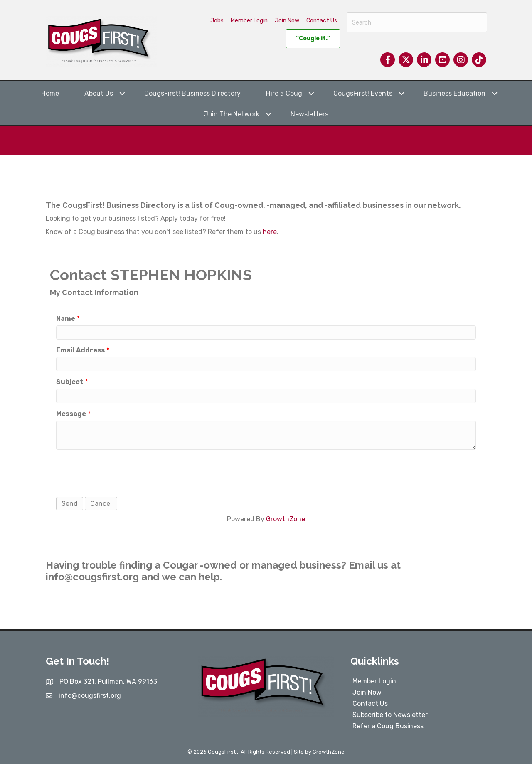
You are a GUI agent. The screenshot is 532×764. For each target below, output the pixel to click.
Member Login (249, 21)
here (270, 232)
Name (66, 319)
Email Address (80, 350)
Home (50, 93)
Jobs (217, 21)
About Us (99, 93)
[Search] (417, 22)
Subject (70, 382)
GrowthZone (286, 519)
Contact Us (322, 21)
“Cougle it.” (313, 38)
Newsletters (309, 114)
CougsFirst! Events (363, 93)
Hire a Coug (284, 93)
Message (71, 414)
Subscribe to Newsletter (390, 715)
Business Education (454, 93)
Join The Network (232, 114)
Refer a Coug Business (388, 726)
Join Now (287, 21)
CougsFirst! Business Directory (192, 93)
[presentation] (119, 472)
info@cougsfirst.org (92, 577)
